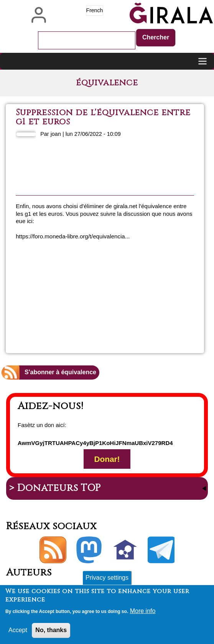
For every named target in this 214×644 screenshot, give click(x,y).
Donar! (107, 459)
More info (143, 614)
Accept (18, 633)
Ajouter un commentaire (138, 320)
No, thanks (51, 633)
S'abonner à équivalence (60, 372)
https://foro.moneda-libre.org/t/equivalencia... (73, 236)
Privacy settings (107, 580)
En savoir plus (143, 282)
